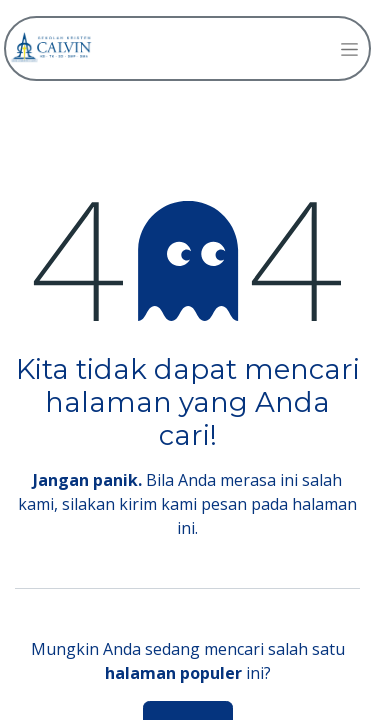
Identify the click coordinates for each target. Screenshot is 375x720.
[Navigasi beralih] (349, 48)
